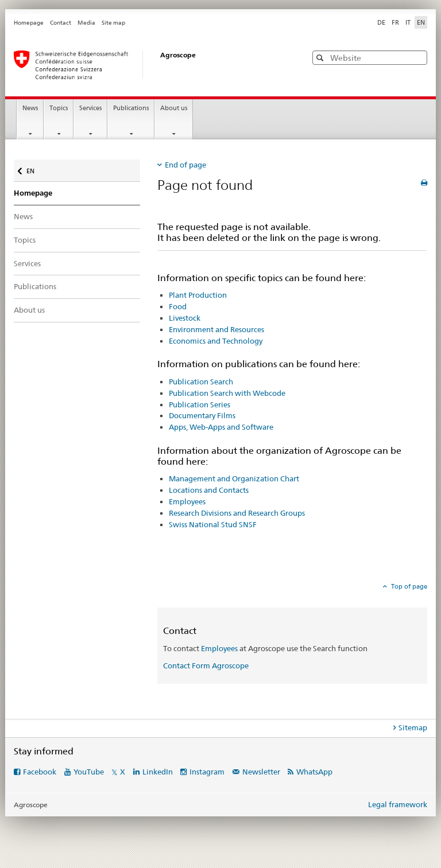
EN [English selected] (421, 22)
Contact (61, 23)
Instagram (207, 772)
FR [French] (395, 22)
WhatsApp (314, 772)
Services (90, 108)
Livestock (185, 318)
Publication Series (200, 404)
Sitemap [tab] (413, 727)
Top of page (408, 586)
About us (174, 108)
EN (33, 168)
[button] (321, 58)
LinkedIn (158, 772)
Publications (131, 108)
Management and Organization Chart (234, 478)
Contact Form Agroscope (206, 665)
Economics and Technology (216, 341)
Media (86, 23)
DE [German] (381, 22)
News (30, 108)
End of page (185, 165)
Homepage (29, 23)
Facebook (40, 772)
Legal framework (398, 804)
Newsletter (261, 772)
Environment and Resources (216, 329)
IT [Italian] (408, 22)
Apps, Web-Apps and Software (221, 427)
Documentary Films (202, 415)
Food (178, 306)
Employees (187, 501)
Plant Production (198, 295)
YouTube (89, 772)
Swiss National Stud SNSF (213, 524)
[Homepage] (149, 65)
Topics (59, 108)
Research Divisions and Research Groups (237, 513)
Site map (113, 23)
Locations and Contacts (209, 490)
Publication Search (201, 382)
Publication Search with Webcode (227, 393)
